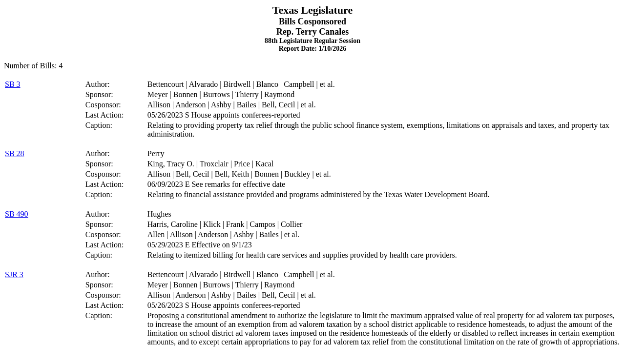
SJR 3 (14, 274)
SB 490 (17, 214)
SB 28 (15, 153)
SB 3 (13, 84)
